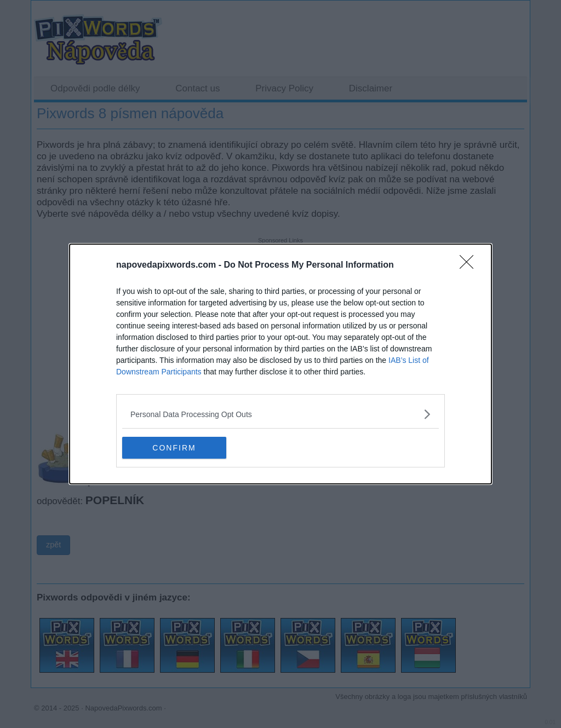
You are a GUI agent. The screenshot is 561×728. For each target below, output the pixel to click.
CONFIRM (174, 447)
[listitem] (280, 414)
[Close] (470, 265)
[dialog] (280, 364)
